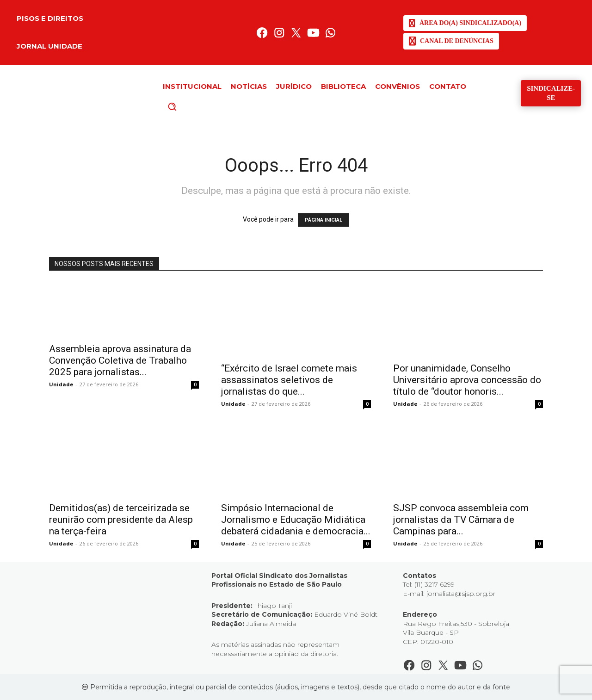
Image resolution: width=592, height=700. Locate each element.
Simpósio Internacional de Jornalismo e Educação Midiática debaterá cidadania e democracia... (296, 520)
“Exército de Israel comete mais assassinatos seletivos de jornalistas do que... (289, 380)
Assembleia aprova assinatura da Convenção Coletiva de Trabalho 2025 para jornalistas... (120, 360)
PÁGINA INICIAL (324, 220)
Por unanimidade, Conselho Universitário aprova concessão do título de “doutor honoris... (467, 380)
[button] (188, 106)
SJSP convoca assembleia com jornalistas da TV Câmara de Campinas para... (461, 520)
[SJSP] (465, 23)
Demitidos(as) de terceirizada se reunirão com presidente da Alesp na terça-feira (121, 520)
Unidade (61, 384)
